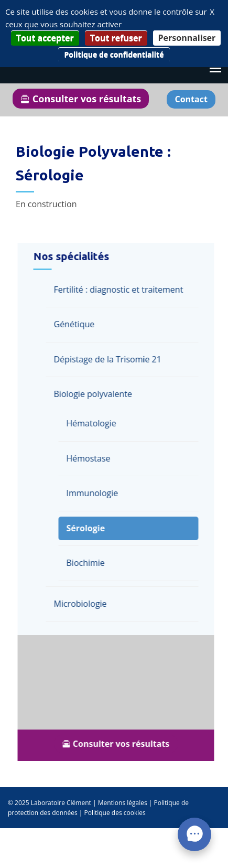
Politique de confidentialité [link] (114, 54)
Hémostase (90, 458)
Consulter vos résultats (81, 99)
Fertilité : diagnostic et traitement (120, 290)
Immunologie (94, 493)
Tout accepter (45, 38)
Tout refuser (116, 38)
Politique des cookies (115, 813)
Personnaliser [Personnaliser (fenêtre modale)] (187, 38)
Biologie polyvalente (95, 394)
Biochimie (87, 563)
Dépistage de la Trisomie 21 (109, 359)
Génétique (76, 324)
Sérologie (88, 528)
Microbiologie (82, 604)
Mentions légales (123, 803)
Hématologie (93, 423)
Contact (191, 99)
